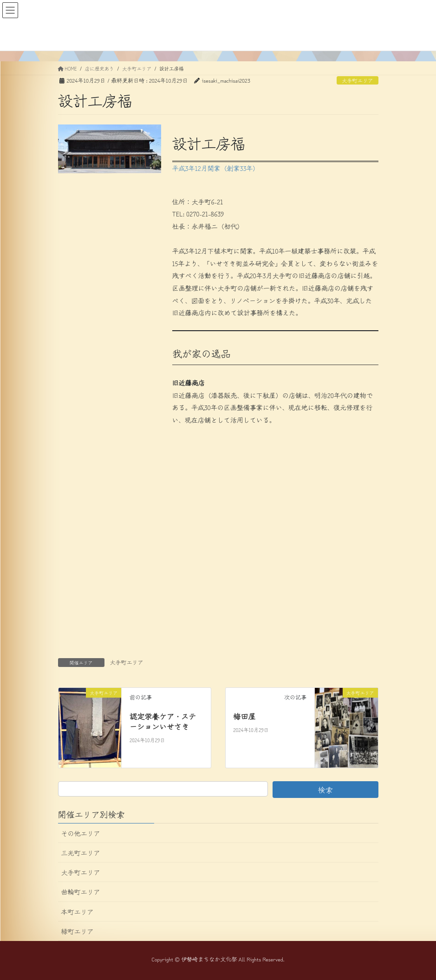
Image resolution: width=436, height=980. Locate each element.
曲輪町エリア (81, 892)
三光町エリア (81, 853)
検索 (325, 790)
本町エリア (78, 912)
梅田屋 (244, 716)
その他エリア (81, 833)
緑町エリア (78, 931)
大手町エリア (357, 80)
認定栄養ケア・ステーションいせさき (163, 721)
